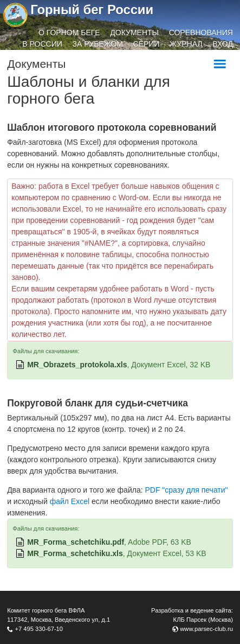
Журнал (186, 44)
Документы (134, 33)
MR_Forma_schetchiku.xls (75, 553)
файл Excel (70, 501)
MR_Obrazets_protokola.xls (77, 365)
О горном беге (69, 33)
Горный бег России (92, 9)
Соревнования (201, 33)
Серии (147, 44)
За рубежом (98, 44)
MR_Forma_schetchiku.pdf (76, 542)
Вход (223, 44)
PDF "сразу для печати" (186, 490)
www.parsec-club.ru (206, 629)
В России (42, 44)
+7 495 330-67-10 (39, 629)
